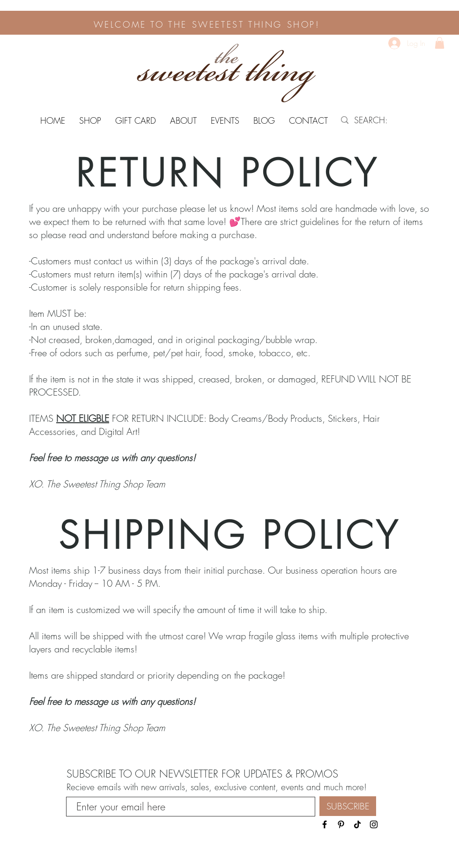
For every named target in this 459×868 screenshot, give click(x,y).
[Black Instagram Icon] (374, 824)
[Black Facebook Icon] (325, 824)
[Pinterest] (341, 824)
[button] (440, 43)
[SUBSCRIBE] (348, 806)
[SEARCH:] (387, 120)
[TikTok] (357, 824)
